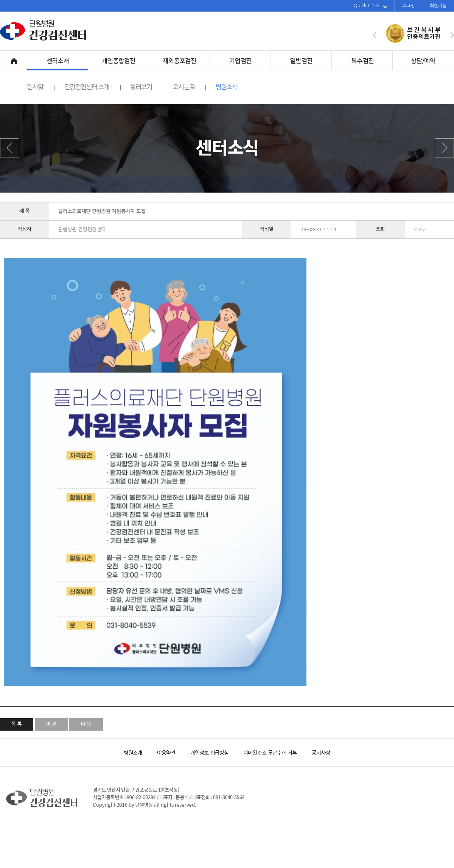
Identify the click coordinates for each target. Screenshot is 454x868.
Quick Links (371, 6)
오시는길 (189, 87)
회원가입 (438, 6)
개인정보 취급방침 (206, 752)
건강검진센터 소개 (92, 87)
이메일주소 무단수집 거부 (267, 752)
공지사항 (316, 752)
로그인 (408, 6)
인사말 (41, 87)
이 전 (51, 724)
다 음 (86, 724)
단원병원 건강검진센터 (44, 39)
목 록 (17, 724)
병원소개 (132, 752)
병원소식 (226, 87)
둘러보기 (147, 87)
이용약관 (163, 752)
